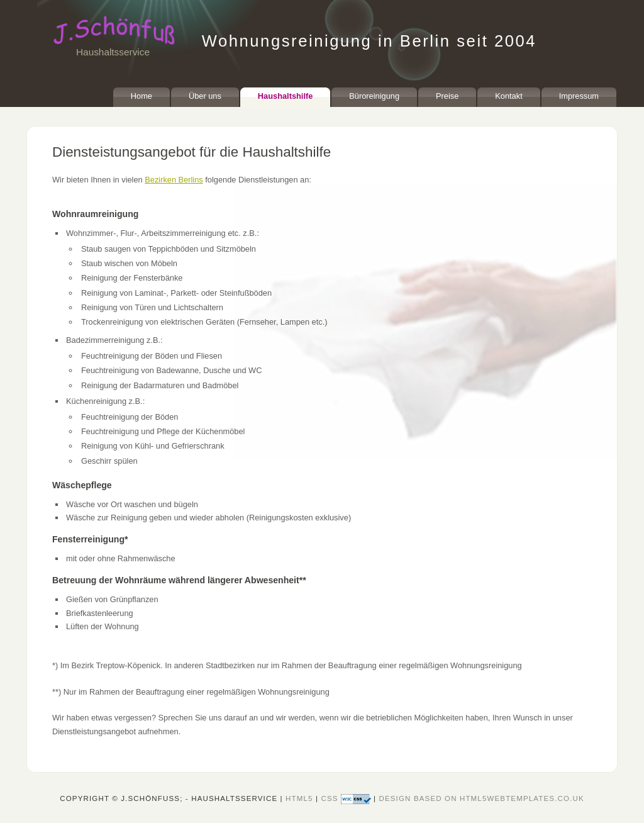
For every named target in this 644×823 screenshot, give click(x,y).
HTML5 (299, 798)
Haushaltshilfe (285, 96)
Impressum (579, 96)
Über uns (205, 96)
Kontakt (508, 96)
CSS (347, 798)
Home (142, 96)
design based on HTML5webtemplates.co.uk (481, 798)
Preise (447, 96)
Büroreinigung (374, 96)
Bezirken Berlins (174, 180)
